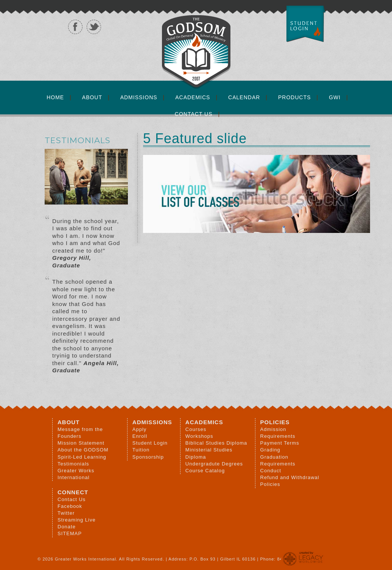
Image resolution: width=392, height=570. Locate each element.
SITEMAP (70, 533)
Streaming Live (77, 520)
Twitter (66, 513)
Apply (140, 429)
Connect (73, 492)
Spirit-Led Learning (82, 457)
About (92, 97)
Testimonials (73, 464)
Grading (270, 450)
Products (295, 97)
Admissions (139, 97)
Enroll (140, 436)
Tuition (141, 450)
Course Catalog (205, 471)
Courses (196, 429)
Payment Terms (280, 443)
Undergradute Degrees (214, 464)
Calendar (244, 97)
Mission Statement (81, 443)
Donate (67, 527)
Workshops (199, 436)
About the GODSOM (83, 450)
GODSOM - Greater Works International (356, 47)
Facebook (70, 506)
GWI (335, 97)
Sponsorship (148, 457)
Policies (275, 422)
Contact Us (194, 114)
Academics (193, 97)
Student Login (150, 443)
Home (55, 97)
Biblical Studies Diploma (216, 443)
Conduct (271, 471)
